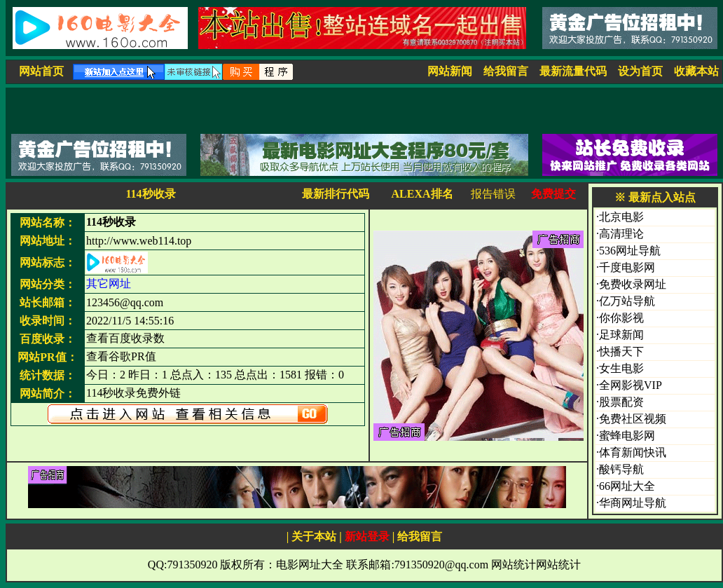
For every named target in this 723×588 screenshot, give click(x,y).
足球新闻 (621, 335)
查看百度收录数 (125, 338)
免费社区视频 (633, 419)
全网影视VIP (631, 385)
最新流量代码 (573, 71)
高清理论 (621, 234)
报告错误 (493, 194)
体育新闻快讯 (633, 452)
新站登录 (367, 536)
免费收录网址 (633, 284)
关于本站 (314, 536)
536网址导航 (630, 251)
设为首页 (640, 71)
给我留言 (506, 71)
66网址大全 (627, 486)
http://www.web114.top (139, 241)
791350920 (192, 565)
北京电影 (621, 217)
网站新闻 (450, 71)
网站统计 (514, 565)
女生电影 (621, 368)
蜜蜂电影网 (627, 436)
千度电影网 (627, 267)
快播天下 (621, 351)
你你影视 (621, 318)
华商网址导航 (633, 503)
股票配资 (621, 402)
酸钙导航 (621, 469)
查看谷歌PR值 (121, 356)
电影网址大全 (310, 565)
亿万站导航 (627, 301)
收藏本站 (696, 71)
